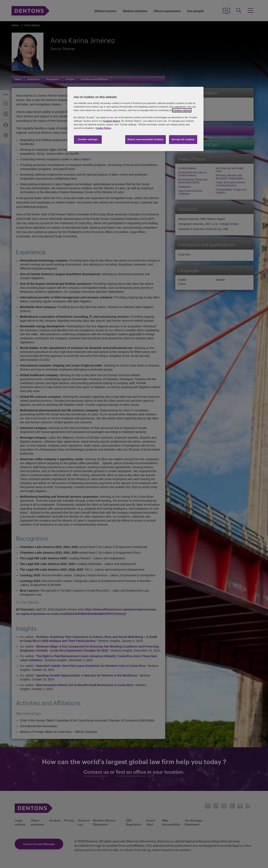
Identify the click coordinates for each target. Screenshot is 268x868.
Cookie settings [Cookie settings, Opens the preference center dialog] (88, 139)
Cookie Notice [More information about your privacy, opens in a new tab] (103, 128)
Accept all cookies (183, 139)
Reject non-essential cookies (146, 139)
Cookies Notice (182, 110)
